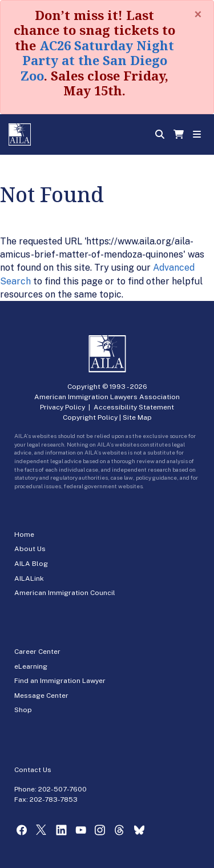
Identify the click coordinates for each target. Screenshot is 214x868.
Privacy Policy (62, 407)
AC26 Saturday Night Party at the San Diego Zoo (97, 60)
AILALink (29, 578)
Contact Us (33, 770)
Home (24, 535)
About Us (30, 549)
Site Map (137, 417)
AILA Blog (31, 564)
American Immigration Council (65, 593)
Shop (23, 710)
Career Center (37, 652)
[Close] (198, 14)
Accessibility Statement (134, 407)
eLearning (31, 666)
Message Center (41, 696)
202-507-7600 (62, 789)
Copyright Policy (90, 417)
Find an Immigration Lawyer (60, 681)
